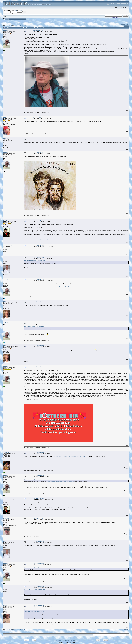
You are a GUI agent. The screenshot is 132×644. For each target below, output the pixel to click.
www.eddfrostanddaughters (107, 49)
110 (15, 26)
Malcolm (6, 605)
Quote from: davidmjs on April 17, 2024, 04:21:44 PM (35, 261)
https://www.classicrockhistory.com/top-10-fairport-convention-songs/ (71, 456)
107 (9, 26)
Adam (5, 257)
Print (127, 26)
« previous (123, 24)
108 (11, 26)
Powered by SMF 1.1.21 (60, 640)
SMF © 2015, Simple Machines (71, 640)
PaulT (5, 302)
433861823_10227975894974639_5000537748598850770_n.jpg (37, 108)
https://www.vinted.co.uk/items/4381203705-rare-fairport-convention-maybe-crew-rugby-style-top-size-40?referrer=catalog (54, 286)
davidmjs (6, 30)
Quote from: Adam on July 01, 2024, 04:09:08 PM (34, 567)
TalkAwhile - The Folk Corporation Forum (12, 22)
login (16, 10)
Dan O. (5, 220)
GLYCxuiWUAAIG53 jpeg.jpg (30, 211)
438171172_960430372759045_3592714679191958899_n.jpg (37, 443)
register (20, 10)
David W (6, 139)
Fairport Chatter (39, 22)
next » (127, 24)
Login (19, 19)
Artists (23, 22)
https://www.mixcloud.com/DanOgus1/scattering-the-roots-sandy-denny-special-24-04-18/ (46, 239)
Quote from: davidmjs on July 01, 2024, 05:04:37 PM (35, 590)
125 (20, 26)
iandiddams (6, 586)
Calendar (15, 19)
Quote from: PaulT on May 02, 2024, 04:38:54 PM (34, 327)
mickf (5, 117)
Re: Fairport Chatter (39, 31)
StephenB (6, 518)
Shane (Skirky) (7, 452)
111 (17, 26)
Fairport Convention (30, 22)
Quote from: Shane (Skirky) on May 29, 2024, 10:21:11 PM (36, 479)
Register (23, 19)
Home (7, 19)
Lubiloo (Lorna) (7, 245)
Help (10, 19)
